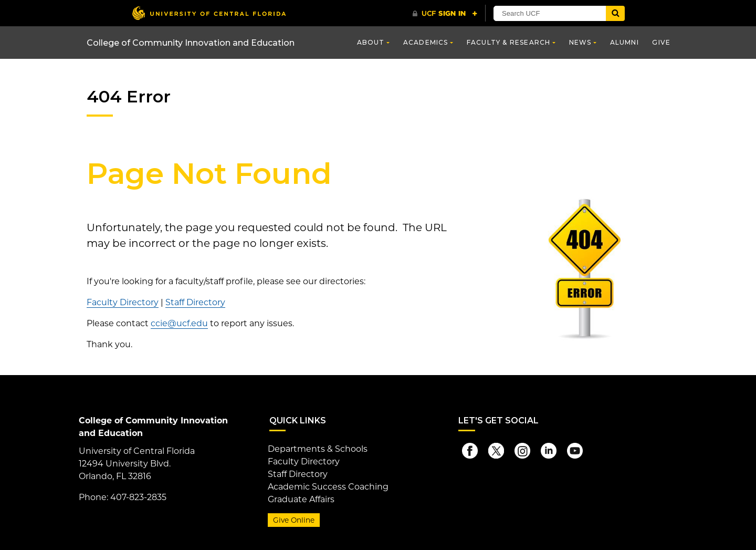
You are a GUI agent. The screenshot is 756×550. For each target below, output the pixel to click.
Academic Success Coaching (328, 487)
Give (661, 42)
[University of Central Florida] (209, 13)
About (371, 42)
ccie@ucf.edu (179, 323)
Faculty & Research (509, 42)
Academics (426, 42)
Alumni (624, 42)
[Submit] (615, 13)
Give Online (294, 520)
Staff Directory (195, 302)
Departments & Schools (318, 449)
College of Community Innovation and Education (191, 43)
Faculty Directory (123, 302)
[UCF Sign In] (445, 14)
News (580, 42)
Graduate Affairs (301, 499)
